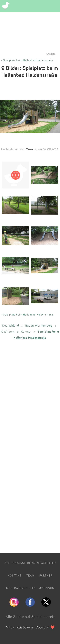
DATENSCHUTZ (25, 588)
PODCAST (19, 563)
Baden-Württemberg (39, 325)
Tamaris (31, 149)
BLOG (31, 563)
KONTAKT (15, 575)
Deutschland (11, 325)
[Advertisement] (30, 446)
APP (7, 563)
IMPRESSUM (46, 588)
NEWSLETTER (46, 563)
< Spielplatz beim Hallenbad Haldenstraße (27, 60)
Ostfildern (8, 332)
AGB (8, 588)
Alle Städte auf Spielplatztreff (30, 616)
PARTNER (46, 575)
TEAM (30, 575)
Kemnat (26, 332)
